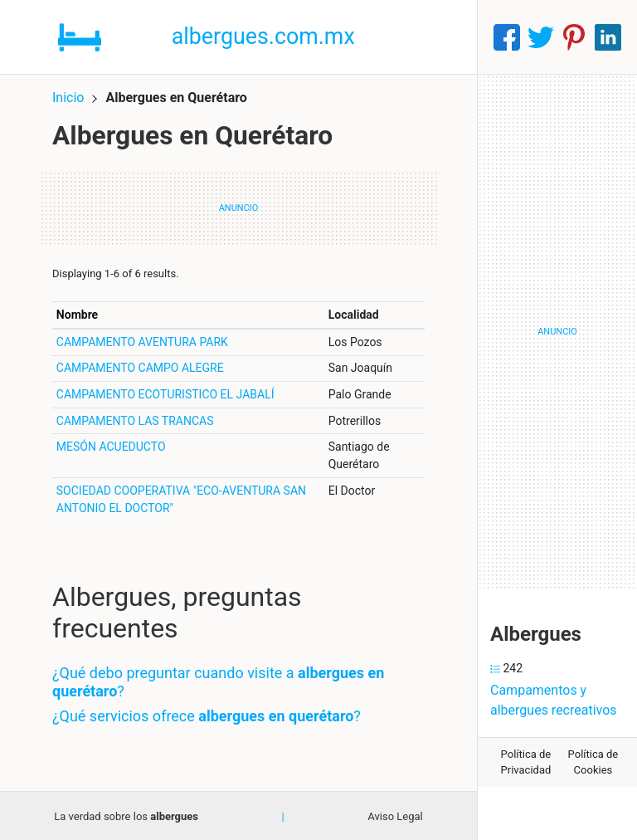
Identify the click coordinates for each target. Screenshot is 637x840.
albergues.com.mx (264, 37)
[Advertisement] (557, 332)
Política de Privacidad (526, 762)
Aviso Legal (395, 816)
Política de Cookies (593, 762)
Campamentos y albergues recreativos (554, 700)
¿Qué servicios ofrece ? (207, 715)
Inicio (68, 98)
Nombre (77, 314)
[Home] (80, 36)
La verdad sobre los (126, 816)
